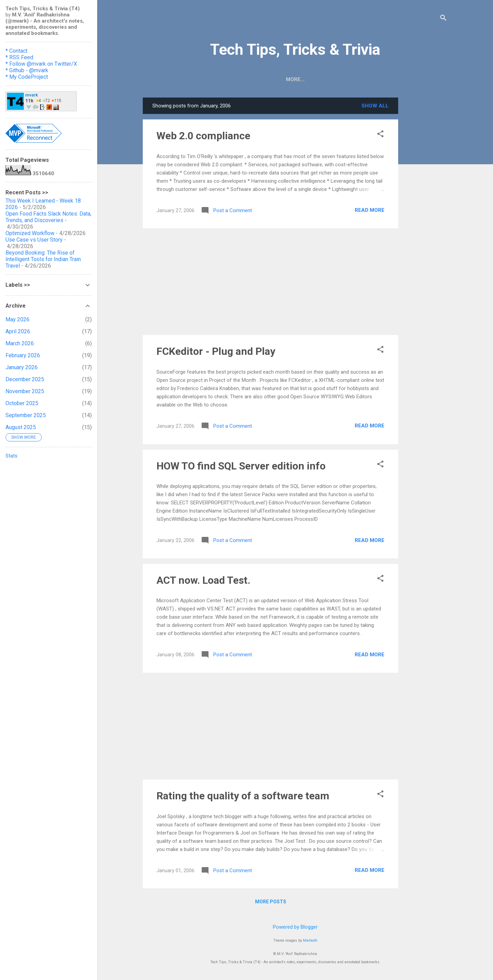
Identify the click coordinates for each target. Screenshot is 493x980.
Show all (375, 106)
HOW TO (249, 79)
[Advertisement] (426, 200)
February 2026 (23, 355)
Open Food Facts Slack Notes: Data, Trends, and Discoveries (48, 217)
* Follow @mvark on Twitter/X (41, 64)
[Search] (443, 19)
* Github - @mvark (27, 70)
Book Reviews (331, 79)
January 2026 (22, 367)
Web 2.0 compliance (203, 136)
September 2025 (26, 415)
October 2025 (22, 403)
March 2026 (20, 343)
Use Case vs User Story (34, 240)
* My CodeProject (27, 77)
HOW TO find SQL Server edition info (241, 466)
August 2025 (21, 427)
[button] (380, 134)
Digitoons (286, 79)
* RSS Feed (19, 57)
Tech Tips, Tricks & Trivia (295, 49)
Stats (11, 456)
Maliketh (310, 940)
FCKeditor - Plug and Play (216, 351)
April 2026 (18, 331)
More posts (271, 902)
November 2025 (25, 391)
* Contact (16, 51)
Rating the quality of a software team (243, 796)
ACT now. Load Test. (203, 580)
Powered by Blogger (295, 927)
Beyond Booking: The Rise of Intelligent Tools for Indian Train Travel (43, 259)
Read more (370, 210)
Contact (375, 79)
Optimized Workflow (30, 233)
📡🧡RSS (214, 79)
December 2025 (25, 379)
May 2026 (17, 319)
